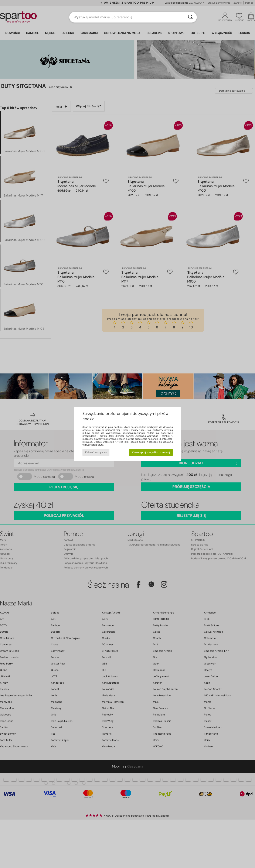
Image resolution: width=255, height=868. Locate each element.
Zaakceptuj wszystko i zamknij (151, 452)
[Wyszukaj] (190, 17)
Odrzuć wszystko (96, 452)
